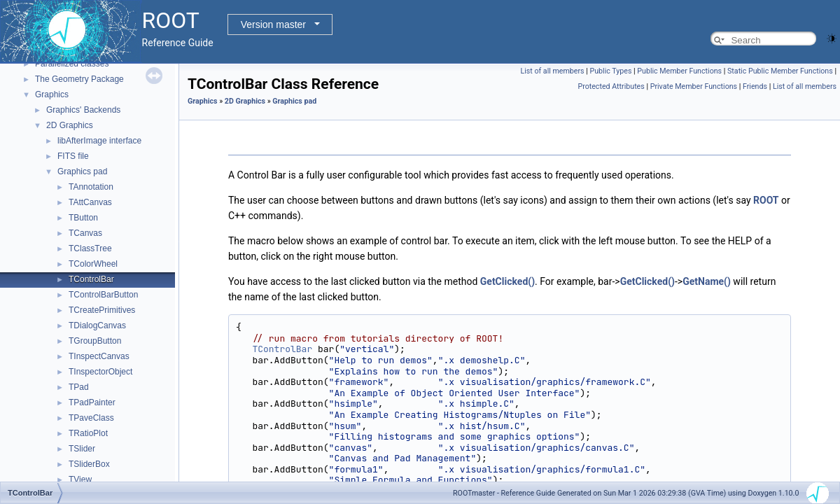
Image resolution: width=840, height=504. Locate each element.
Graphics (52, 94)
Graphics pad (82, 171)
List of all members (552, 71)
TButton (83, 218)
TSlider (82, 449)
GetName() (707, 281)
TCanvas (85, 233)
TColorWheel (93, 264)
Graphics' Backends (83, 110)
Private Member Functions (694, 86)
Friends (755, 86)
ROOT (766, 200)
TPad (79, 387)
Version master (273, 24)
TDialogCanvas (97, 325)
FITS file (73, 156)
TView (80, 479)
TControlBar (91, 279)
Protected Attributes (611, 86)
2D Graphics (70, 125)
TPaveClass (91, 418)
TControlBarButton (103, 295)
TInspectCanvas (99, 356)
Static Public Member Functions (780, 71)
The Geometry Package (79, 79)
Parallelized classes (72, 64)
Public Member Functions (679, 71)
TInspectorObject (100, 372)
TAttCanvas (90, 202)
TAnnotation (91, 187)
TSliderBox (89, 464)
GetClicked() (507, 281)
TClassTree (90, 248)
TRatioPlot (88, 433)
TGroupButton (95, 341)
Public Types (610, 71)
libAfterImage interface (99, 141)
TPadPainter (92, 402)
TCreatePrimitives (102, 310)
